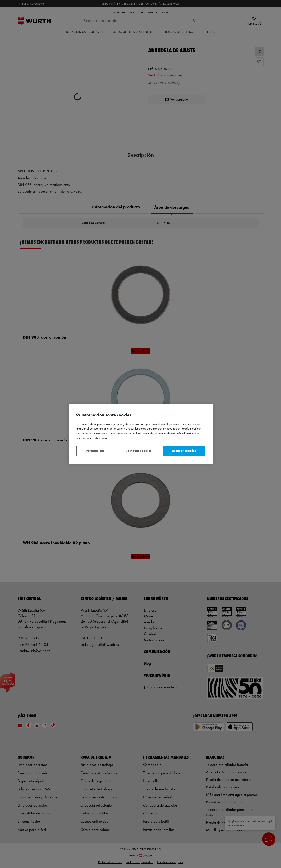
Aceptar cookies (184, 451)
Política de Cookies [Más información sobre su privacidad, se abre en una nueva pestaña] (97, 438)
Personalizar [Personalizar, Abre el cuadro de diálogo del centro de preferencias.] (95, 451)
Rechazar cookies (139, 451)
